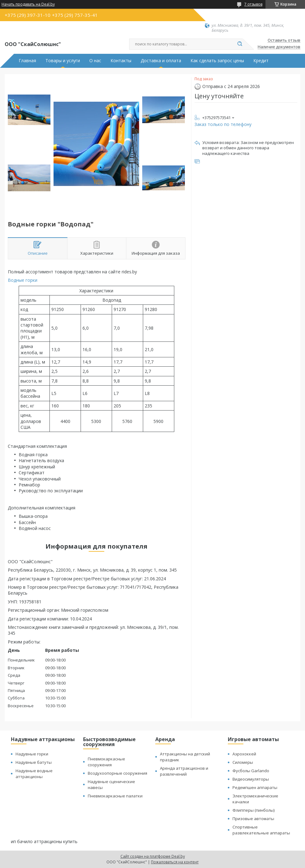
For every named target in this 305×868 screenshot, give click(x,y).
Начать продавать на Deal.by (28, 4)
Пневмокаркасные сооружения (106, 762)
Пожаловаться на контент (175, 862)
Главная (27, 61)
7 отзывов (253, 4)
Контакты (121, 61)
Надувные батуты (34, 762)
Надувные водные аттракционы (34, 774)
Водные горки (23, 280)
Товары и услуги (63, 61)
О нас (95, 61)
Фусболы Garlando (251, 771)
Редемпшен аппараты (255, 787)
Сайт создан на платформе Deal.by (153, 856)
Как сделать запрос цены (217, 61)
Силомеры (243, 762)
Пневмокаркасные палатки (115, 796)
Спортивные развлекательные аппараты (261, 830)
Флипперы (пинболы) (253, 810)
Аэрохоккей (244, 754)
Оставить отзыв (284, 40)
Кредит (261, 61)
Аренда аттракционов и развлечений (184, 771)
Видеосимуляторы (251, 779)
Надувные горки (32, 754)
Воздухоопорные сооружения (117, 773)
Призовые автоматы (253, 819)
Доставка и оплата (161, 61)
